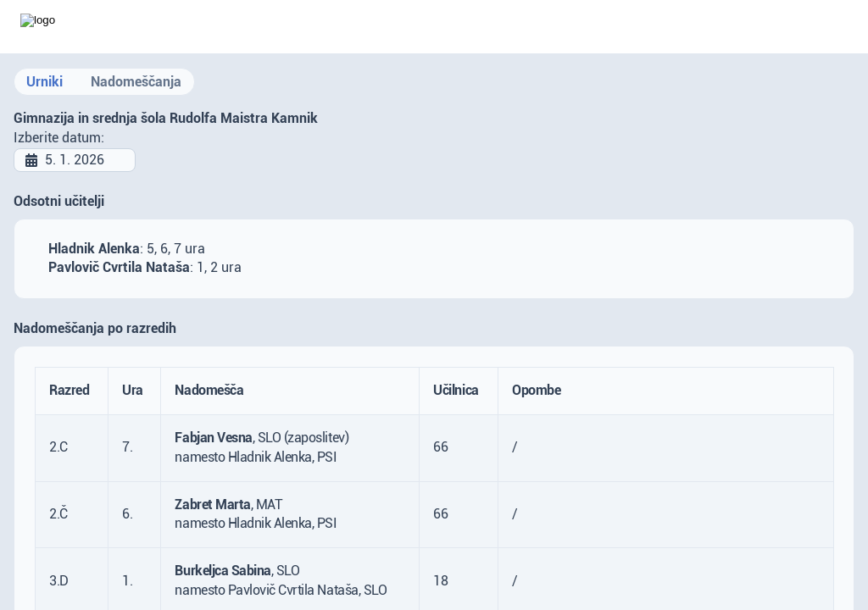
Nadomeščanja (136, 82)
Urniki (45, 82)
